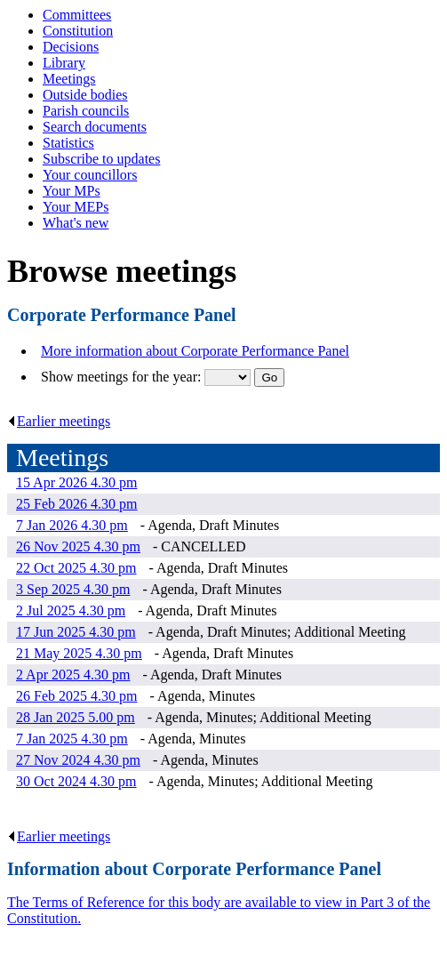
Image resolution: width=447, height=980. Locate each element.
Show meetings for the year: (123, 377)
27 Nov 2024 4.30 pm (78, 760)
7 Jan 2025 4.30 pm (72, 739)
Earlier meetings (59, 421)
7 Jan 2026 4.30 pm (72, 525)
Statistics (68, 143)
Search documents (95, 127)
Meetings (69, 79)
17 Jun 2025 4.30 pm (76, 632)
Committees (77, 15)
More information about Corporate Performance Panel (195, 351)
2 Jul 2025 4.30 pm (71, 610)
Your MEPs (76, 207)
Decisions (71, 47)
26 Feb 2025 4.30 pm (76, 696)
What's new (76, 223)
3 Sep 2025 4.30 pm (73, 589)
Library (64, 63)
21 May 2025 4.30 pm (79, 653)
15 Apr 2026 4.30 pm (76, 482)
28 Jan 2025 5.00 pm (76, 717)
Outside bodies (85, 95)
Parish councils (86, 111)
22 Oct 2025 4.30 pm (76, 568)
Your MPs (72, 191)
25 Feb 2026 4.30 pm (76, 504)
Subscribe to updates (101, 159)
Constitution (78, 31)
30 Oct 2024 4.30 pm (76, 781)
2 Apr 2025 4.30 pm (73, 675)
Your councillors (90, 175)
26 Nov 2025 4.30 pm (78, 546)
